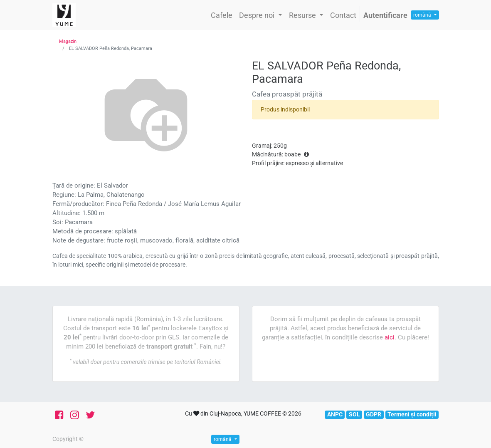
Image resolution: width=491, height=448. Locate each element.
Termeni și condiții (412, 414)
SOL (354, 414)
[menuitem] (222, 15)
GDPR (374, 414)
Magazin (68, 41)
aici (390, 337)
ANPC (335, 414)
